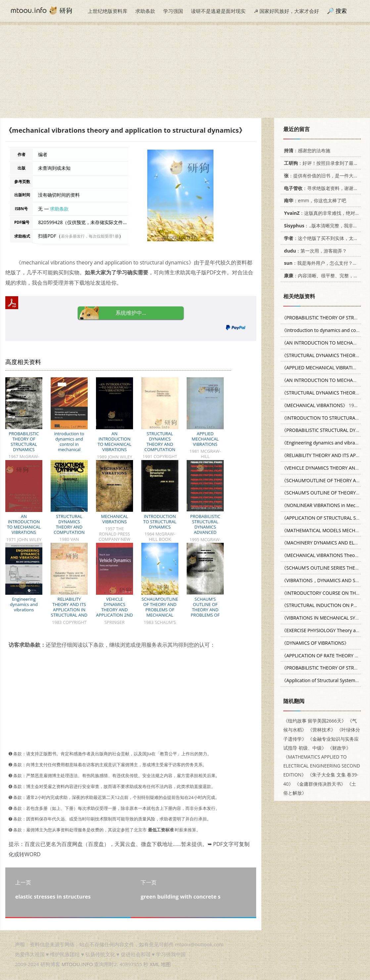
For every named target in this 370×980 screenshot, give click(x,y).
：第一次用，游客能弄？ (314, 251)
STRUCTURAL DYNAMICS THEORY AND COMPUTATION (160, 442)
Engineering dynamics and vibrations (24, 604)
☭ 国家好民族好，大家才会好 (286, 11)
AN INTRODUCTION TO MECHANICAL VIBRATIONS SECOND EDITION (24, 527)
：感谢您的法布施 (306, 150)
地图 (166, 964)
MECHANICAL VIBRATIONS (115, 519)
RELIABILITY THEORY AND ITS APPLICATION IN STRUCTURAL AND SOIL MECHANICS (69, 610)
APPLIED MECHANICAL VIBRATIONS (205, 439)
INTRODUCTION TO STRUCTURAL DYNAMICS (160, 522)
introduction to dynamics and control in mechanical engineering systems (69, 447)
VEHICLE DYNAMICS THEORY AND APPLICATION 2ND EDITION (114, 610)
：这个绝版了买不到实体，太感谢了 (324, 238)
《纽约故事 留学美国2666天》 (315, 721)
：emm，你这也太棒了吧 (314, 200)
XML (155, 964)
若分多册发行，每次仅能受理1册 (90, 236)
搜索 (341, 11)
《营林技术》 (322, 730)
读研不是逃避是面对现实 (218, 11)
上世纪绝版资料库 (108, 11)
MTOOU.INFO (77, 964)
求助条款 (145, 11)
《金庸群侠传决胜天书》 (320, 784)
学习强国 (173, 11)
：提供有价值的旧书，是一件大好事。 (324, 176)
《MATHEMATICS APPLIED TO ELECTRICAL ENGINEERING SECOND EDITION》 (322, 766)
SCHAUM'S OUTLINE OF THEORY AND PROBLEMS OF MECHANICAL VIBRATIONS (205, 612)
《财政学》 (339, 748)
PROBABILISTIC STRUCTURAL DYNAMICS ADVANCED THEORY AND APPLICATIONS (205, 530)
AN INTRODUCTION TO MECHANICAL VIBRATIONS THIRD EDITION (115, 444)
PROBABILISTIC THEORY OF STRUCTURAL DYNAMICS (24, 442)
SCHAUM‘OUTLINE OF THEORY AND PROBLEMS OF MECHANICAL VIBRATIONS (160, 610)
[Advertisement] (185, 71)
